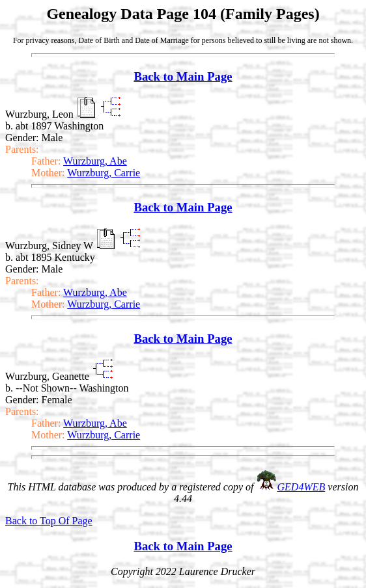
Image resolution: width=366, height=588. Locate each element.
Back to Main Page (183, 76)
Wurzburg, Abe (95, 161)
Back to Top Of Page (49, 521)
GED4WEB (302, 487)
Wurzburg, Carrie (104, 173)
